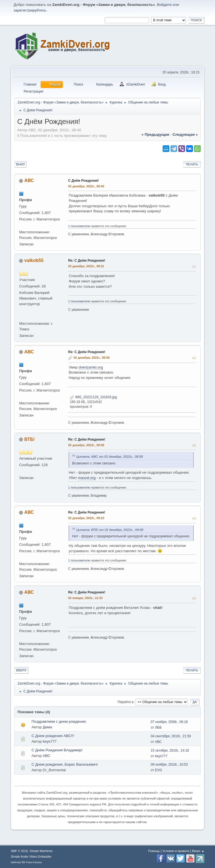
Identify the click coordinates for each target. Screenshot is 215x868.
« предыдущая (156, 134)
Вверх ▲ (198, 851)
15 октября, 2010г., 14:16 (170, 750)
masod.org (87, 478)
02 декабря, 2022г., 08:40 (86, 186)
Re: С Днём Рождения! (87, 261)
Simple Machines (41, 851)
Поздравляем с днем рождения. (59, 721)
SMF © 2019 (19, 851)
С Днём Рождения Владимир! (57, 750)
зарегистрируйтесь (30, 10)
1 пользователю (79, 226)
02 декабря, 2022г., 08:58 (92, 358)
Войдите (164, 5)
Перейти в (126, 702)
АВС (29, 180)
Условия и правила (176, 851)
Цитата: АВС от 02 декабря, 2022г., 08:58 (109, 456)
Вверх (21, 670)
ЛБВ (158, 727)
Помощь (154, 851)
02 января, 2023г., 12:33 (85, 598)
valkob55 (34, 260)
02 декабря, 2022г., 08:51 (86, 266)
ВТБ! (30, 439)
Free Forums (34, 862)
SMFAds (16, 862)
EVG (158, 770)
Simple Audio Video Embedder (31, 857)
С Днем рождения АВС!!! (53, 736)
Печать (192, 164)
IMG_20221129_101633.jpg (93, 397)
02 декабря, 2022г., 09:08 (86, 445)
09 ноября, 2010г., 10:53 (169, 765)
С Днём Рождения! (83, 181)
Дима (47, 727)
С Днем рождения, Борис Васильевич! (65, 764)
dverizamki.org (91, 367)
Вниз (20, 164)
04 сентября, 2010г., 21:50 (171, 736)
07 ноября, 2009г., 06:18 (169, 722)
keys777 (50, 741)
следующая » (185, 134)
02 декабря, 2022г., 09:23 (86, 518)
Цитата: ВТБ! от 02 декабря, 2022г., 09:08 (110, 530)
